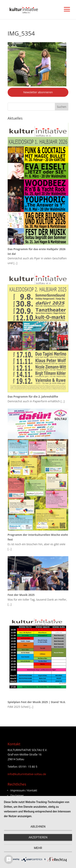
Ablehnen (38, 827)
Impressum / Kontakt (24, 790)
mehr (38, 848)
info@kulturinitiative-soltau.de (27, 774)
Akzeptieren (38, 837)
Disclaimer (17, 795)
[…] (15, 263)
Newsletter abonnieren (38, 92)
